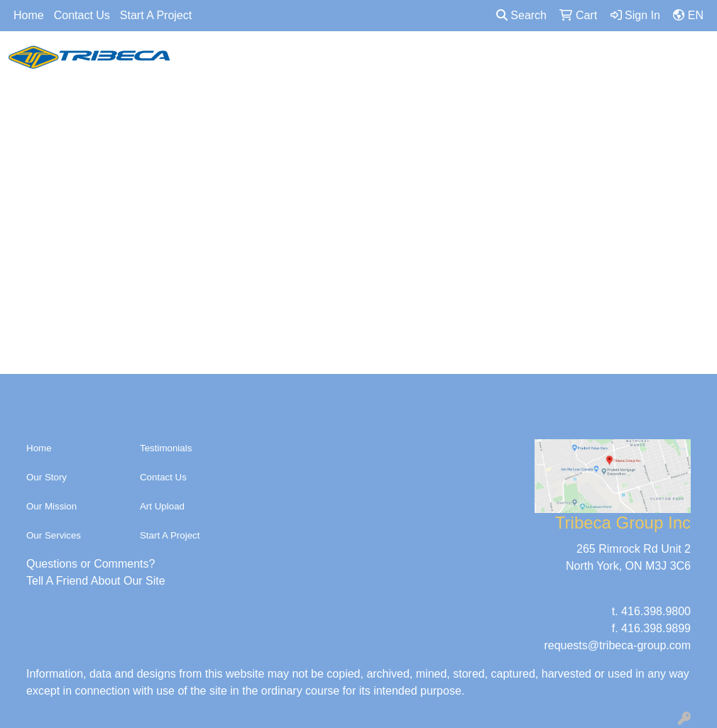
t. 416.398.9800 (651, 611)
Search (521, 15)
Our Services (54, 535)
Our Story (46, 477)
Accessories (403, 62)
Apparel (205, 62)
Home (29, 15)
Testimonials (166, 448)
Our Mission (51, 506)
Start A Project (156, 15)
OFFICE (612, 62)
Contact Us (82, 15)
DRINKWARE (479, 62)
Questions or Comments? (91, 564)
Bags (336, 62)
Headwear (274, 62)
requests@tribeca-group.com (617, 645)
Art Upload (162, 506)
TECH (553, 62)
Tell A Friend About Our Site (96, 581)
